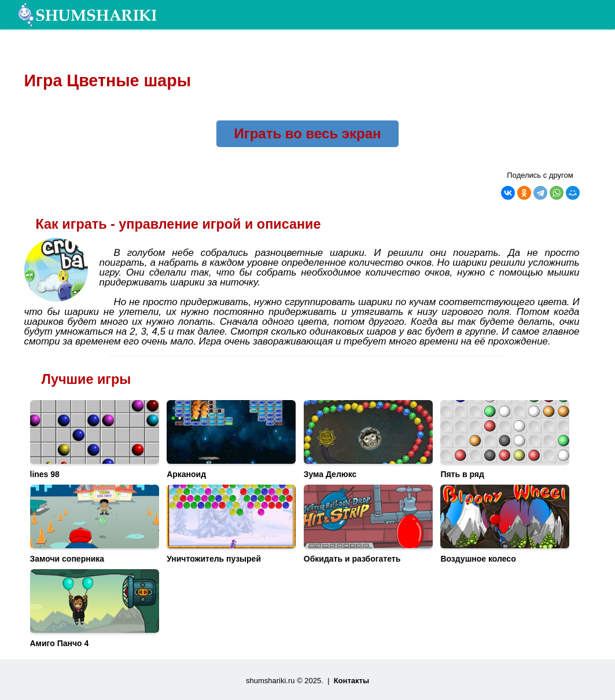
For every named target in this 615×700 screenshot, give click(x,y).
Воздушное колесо (478, 559)
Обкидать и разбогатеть (352, 559)
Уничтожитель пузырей (214, 559)
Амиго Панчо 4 (60, 643)
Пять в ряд (462, 474)
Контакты (351, 681)
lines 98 (45, 474)
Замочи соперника (67, 559)
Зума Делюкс (330, 474)
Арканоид (186, 474)
